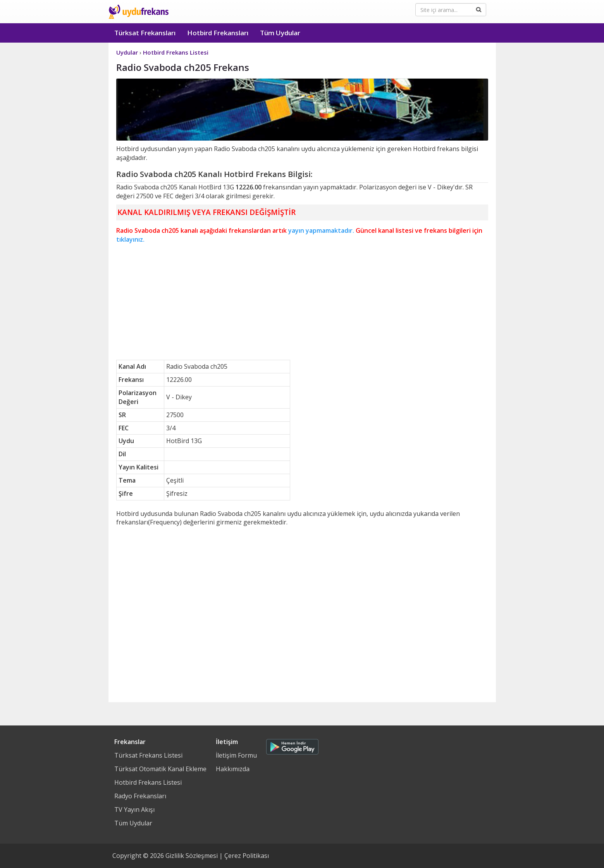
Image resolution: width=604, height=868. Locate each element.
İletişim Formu (236, 755)
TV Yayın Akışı (134, 810)
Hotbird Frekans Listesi (148, 782)
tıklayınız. (130, 239)
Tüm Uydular (280, 33)
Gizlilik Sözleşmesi (192, 856)
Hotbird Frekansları (218, 33)
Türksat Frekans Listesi (148, 755)
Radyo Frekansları (140, 796)
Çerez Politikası (247, 856)
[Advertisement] (302, 302)
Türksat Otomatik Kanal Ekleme (160, 769)
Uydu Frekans (139, 12)
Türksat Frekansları (145, 33)
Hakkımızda (233, 769)
